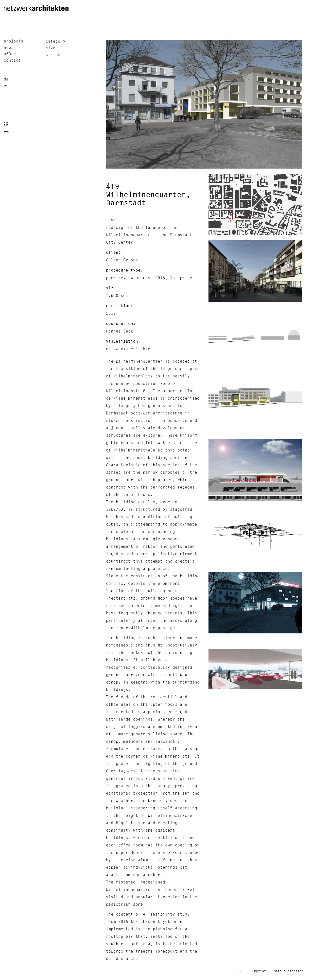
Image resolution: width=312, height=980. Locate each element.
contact (12, 61)
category (55, 42)
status (53, 55)
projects (14, 41)
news (9, 48)
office (10, 54)
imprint (259, 971)
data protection (288, 971)
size (51, 48)
